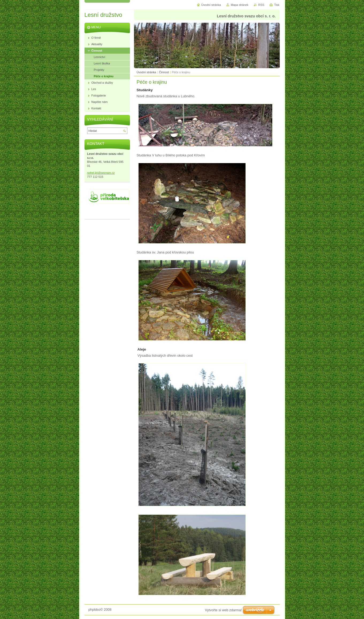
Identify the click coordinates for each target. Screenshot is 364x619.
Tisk (277, 5)
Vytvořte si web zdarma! (223, 610)
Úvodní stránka (146, 72)
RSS (261, 5)
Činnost (164, 72)
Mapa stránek (240, 5)
